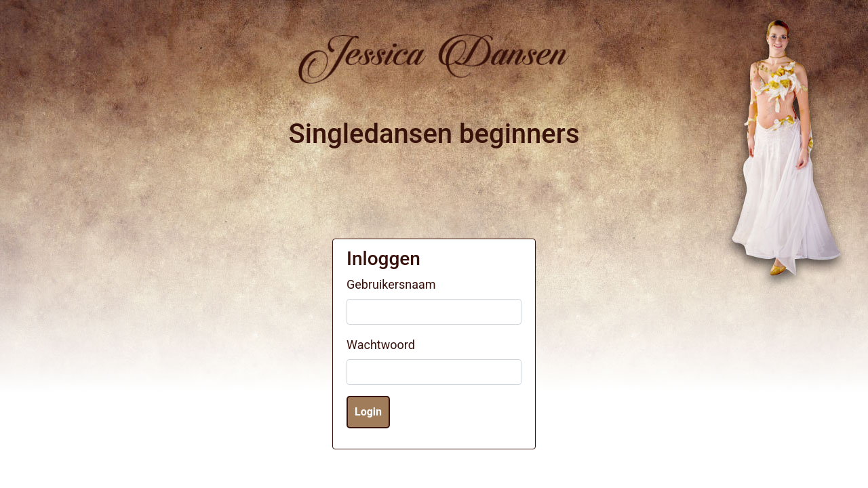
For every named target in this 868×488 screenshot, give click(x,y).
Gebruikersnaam (391, 284)
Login (368, 412)
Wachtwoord (381, 345)
